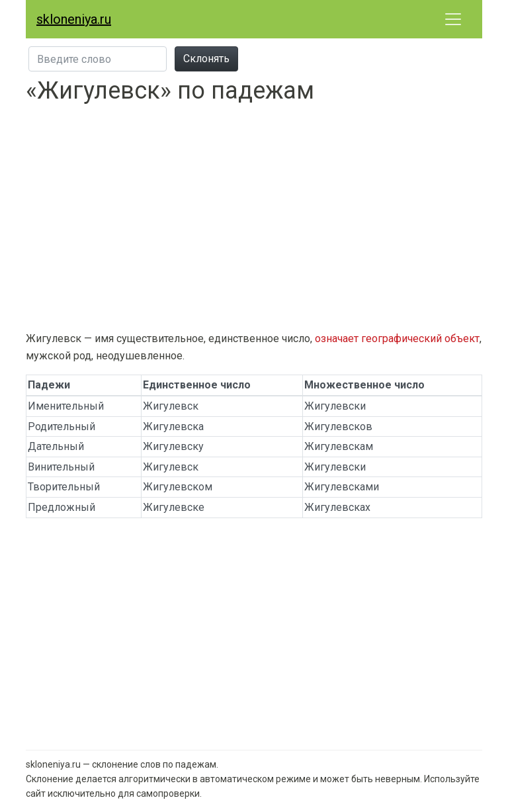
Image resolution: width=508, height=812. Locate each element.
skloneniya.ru (74, 19)
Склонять (206, 59)
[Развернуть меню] (453, 19)
